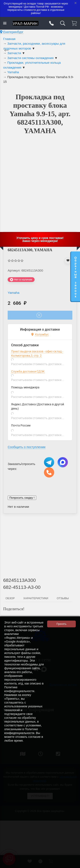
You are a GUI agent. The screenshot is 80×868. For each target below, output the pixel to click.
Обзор (10, 598)
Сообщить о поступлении (27, 447)
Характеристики (36, 598)
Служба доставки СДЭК (28, 371)
